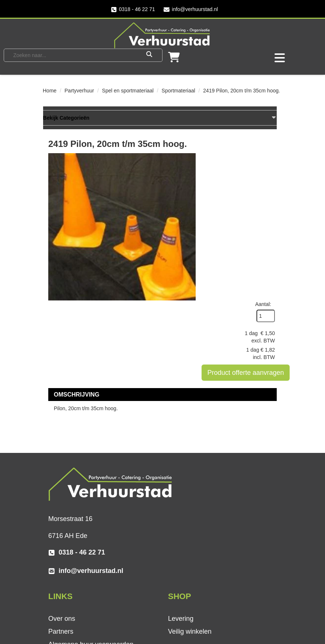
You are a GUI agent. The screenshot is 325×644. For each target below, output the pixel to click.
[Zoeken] (149, 55)
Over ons (181, 422)
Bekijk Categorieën (160, 118)
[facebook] (56, 612)
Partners (181, 435)
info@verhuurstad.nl (191, 9)
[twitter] (70, 612)
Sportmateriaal (179, 91)
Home (50, 91)
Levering (61, 539)
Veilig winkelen (70, 552)
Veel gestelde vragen (199, 539)
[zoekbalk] (72, 55)
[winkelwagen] (174, 59)
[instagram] (85, 612)
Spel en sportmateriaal (128, 91)
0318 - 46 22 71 (133, 9)
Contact (179, 552)
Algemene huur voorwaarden (211, 448)
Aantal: (263, 158)
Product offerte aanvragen (252, 226)
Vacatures (183, 565)
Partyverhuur (79, 91)
